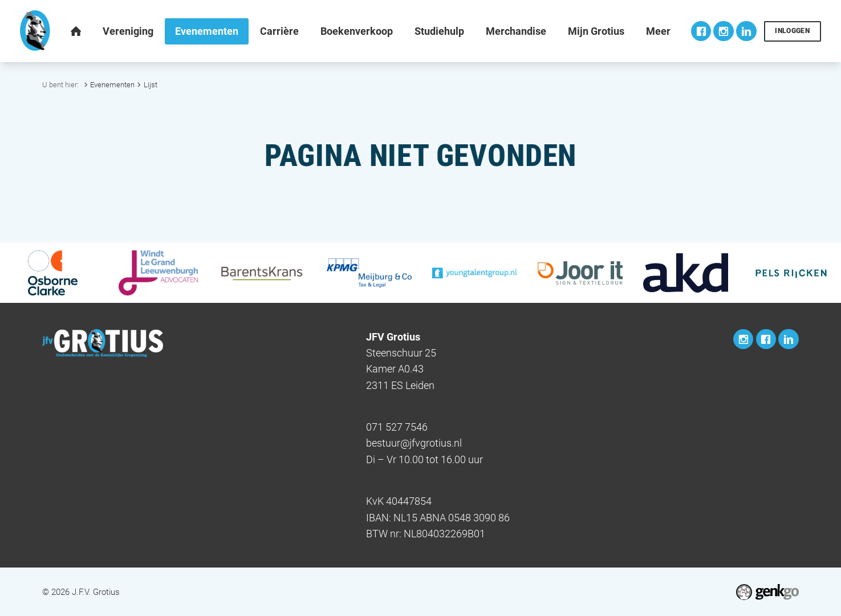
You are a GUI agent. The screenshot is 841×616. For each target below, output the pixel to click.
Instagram (723, 31)
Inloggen (792, 31)
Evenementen (112, 85)
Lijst (151, 85)
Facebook (701, 31)
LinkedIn (746, 31)
